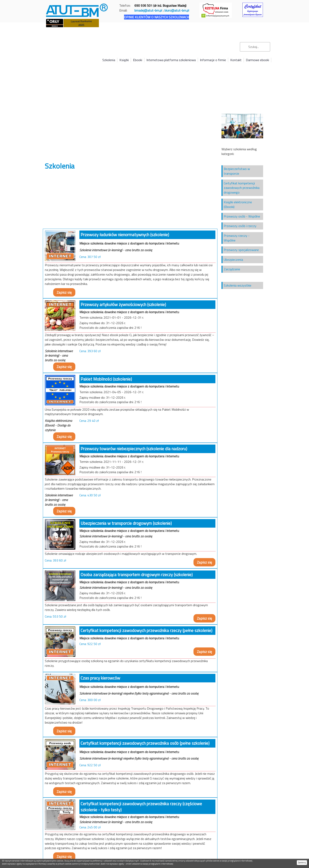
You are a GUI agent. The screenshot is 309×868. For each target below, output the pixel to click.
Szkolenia (109, 60)
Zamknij (302, 863)
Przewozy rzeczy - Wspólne (237, 238)
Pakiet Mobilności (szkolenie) (106, 379)
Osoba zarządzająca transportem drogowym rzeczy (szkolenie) (137, 575)
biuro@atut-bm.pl (177, 10)
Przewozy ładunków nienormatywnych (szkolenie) (125, 235)
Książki (124, 60)
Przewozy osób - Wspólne (242, 216)
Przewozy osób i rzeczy (240, 226)
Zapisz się (64, 292)
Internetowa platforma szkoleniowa (171, 60)
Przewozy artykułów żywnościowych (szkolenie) (123, 304)
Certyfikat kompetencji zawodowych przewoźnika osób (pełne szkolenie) (145, 743)
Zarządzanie (232, 269)
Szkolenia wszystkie (238, 285)
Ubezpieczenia (233, 260)
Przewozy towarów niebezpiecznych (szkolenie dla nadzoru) (134, 449)
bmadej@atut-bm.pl (148, 10)
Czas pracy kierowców (100, 678)
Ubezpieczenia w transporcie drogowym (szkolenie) (126, 523)
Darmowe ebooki (257, 60)
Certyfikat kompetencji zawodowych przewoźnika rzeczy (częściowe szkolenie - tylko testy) (141, 807)
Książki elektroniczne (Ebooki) (238, 204)
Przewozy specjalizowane (241, 250)
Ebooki (138, 60)
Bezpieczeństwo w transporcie (237, 171)
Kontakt (236, 60)
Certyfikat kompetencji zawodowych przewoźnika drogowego (242, 188)
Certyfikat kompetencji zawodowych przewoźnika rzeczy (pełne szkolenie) (146, 630)
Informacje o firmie (213, 60)
